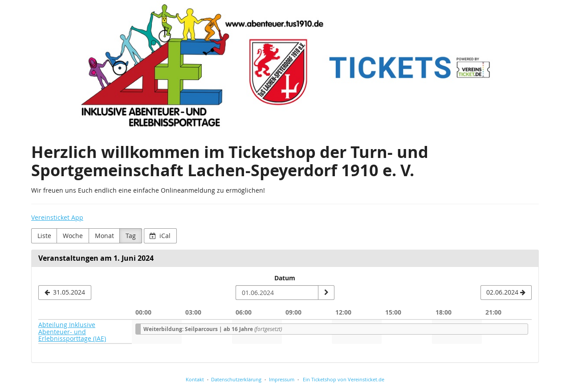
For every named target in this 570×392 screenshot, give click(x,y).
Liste (44, 236)
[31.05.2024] (65, 293)
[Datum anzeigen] (326, 293)
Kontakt (195, 379)
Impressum (282, 379)
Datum (285, 278)
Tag (131, 236)
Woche (73, 236)
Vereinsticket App (57, 217)
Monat (104, 236)
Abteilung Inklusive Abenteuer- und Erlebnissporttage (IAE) (72, 331)
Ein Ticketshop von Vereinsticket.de (344, 379)
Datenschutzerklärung (236, 379)
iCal (160, 236)
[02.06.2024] (506, 293)
